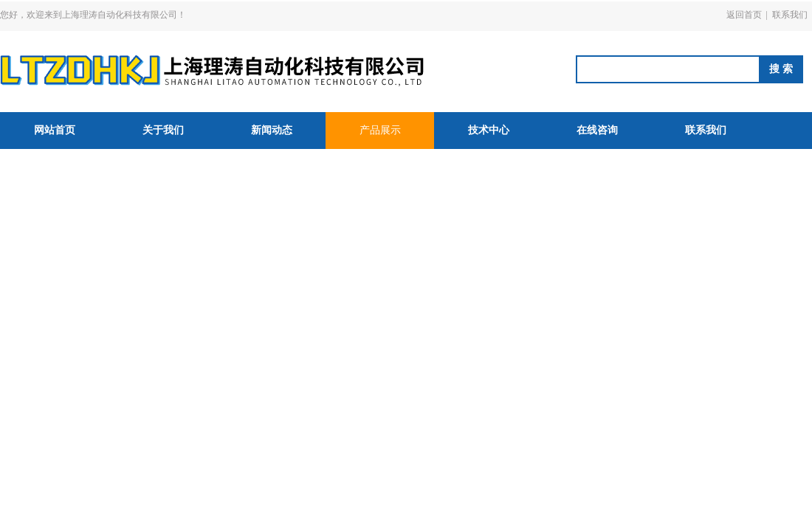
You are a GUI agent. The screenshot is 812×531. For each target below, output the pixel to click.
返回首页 (744, 15)
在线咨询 (597, 130)
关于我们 (163, 130)
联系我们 (790, 15)
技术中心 (489, 130)
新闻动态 (272, 130)
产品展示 (380, 130)
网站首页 (55, 130)
